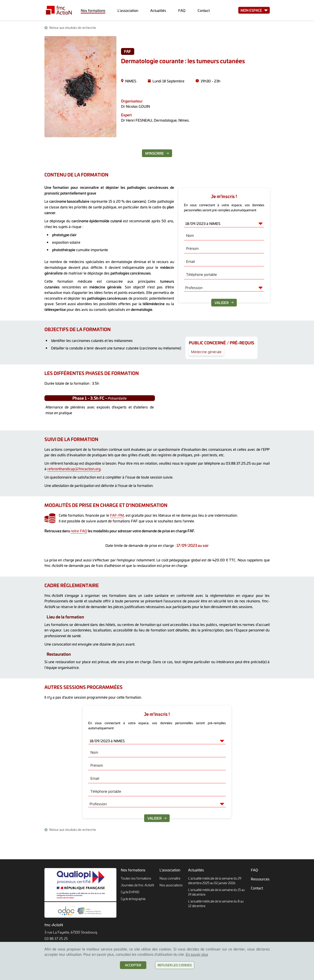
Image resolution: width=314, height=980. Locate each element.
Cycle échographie (133, 899)
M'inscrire (157, 153)
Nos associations (171, 885)
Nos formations (93, 10)
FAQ (182, 10)
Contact (204, 10)
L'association (128, 10)
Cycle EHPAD (130, 892)
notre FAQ (79, 531)
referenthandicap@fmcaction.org (74, 469)
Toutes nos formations (136, 878)
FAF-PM (117, 515)
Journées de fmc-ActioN (137, 885)
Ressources (260, 879)
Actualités (158, 10)
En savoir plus (197, 954)
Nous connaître (170, 878)
